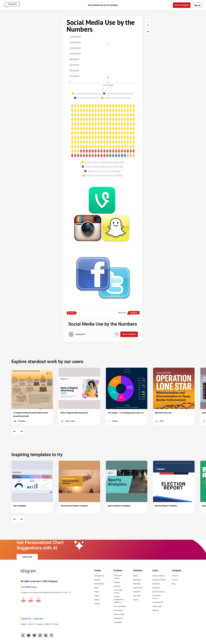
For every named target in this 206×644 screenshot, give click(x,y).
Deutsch (31, 624)
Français (55, 624)
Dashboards (99, 584)
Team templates (120, 606)
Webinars (156, 588)
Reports (97, 580)
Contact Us (26, 619)
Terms (24, 587)
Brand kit (117, 586)
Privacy (33, 587)
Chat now (39, 619)
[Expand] (148, 19)
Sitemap (156, 610)
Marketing (137, 580)
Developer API (158, 602)
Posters (97, 604)
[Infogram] (12, 5)
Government (138, 588)
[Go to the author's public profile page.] (77, 334)
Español (47, 624)
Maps (96, 588)
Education (137, 596)
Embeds (117, 582)
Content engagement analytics (118, 599)
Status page (157, 606)
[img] (103, 129)
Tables (97, 596)
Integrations (118, 618)
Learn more (27, 557)
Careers (175, 580)
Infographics (99, 576)
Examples (156, 584)
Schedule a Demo (157, 597)
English (23, 624)
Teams (136, 600)
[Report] (148, 32)
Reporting (137, 584)
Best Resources (159, 592)
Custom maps (119, 614)
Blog (174, 584)
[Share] (148, 25)
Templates (118, 622)
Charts (97, 592)
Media (135, 576)
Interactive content (118, 577)
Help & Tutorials (158, 576)
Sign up (197, 5)
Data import (118, 610)
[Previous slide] (15, 431)
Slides (97, 600)
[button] (87, 93)
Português (39, 624)
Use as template (182, 5)
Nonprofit (137, 592)
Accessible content (118, 591)
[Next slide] (21, 431)
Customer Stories (159, 580)
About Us (175, 576)
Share (72, 313)
